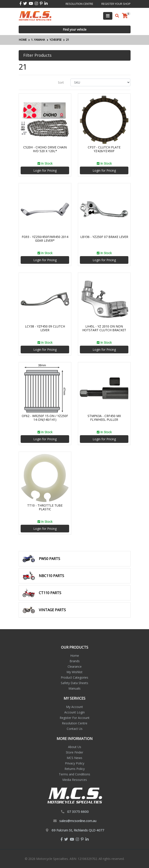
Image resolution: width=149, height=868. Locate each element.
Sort (61, 82)
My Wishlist (74, 672)
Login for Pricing (45, 170)
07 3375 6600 (78, 812)
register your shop (116, 4)
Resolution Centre (75, 723)
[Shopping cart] (125, 16)
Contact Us (75, 729)
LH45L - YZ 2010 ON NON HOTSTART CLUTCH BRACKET (104, 328)
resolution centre (79, 4)
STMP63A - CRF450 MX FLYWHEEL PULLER (104, 418)
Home (75, 656)
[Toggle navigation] (108, 16)
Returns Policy (75, 769)
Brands (75, 661)
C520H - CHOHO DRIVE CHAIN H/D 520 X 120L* (45, 149)
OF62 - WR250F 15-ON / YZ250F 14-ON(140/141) (45, 418)
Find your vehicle (75, 29)
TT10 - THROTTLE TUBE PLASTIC (45, 507)
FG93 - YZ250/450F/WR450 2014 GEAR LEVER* (45, 239)
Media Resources (75, 780)
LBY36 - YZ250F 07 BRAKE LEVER (104, 237)
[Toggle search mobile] (116, 16)
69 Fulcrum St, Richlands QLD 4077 (78, 830)
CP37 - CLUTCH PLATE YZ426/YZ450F (104, 149)
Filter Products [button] (37, 55)
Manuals (74, 688)
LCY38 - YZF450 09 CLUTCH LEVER (45, 328)
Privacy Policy (75, 763)
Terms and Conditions (74, 774)
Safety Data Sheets (74, 683)
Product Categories (74, 677)
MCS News (74, 758)
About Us (75, 747)
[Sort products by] (100, 82)
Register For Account (75, 718)
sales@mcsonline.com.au (78, 821)
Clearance (75, 666)
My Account (74, 707)
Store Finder (74, 752)
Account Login (74, 712)
